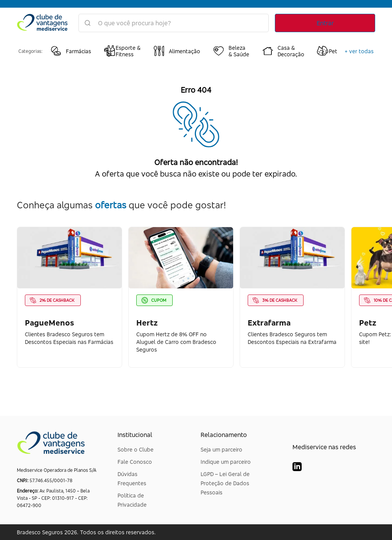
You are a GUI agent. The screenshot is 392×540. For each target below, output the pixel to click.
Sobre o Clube (136, 449)
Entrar (325, 23)
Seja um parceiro (221, 449)
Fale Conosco (135, 462)
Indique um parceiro (226, 462)
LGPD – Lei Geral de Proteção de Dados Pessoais (225, 483)
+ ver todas (359, 51)
